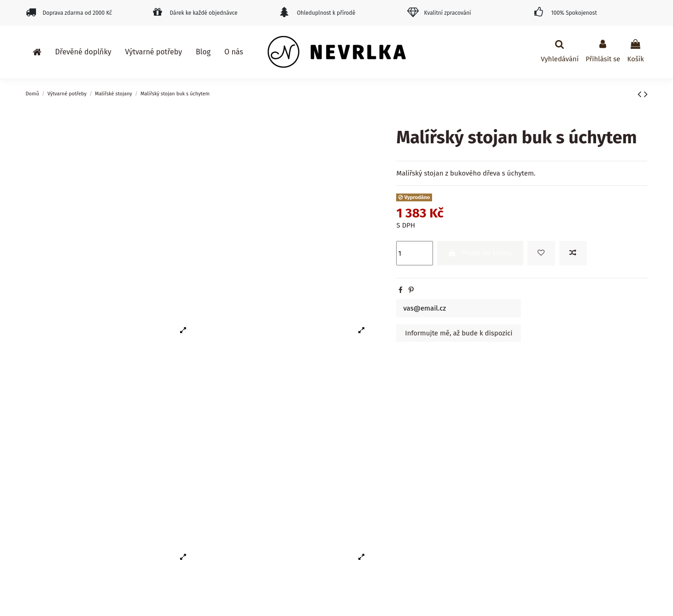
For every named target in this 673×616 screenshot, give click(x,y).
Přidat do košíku (480, 253)
